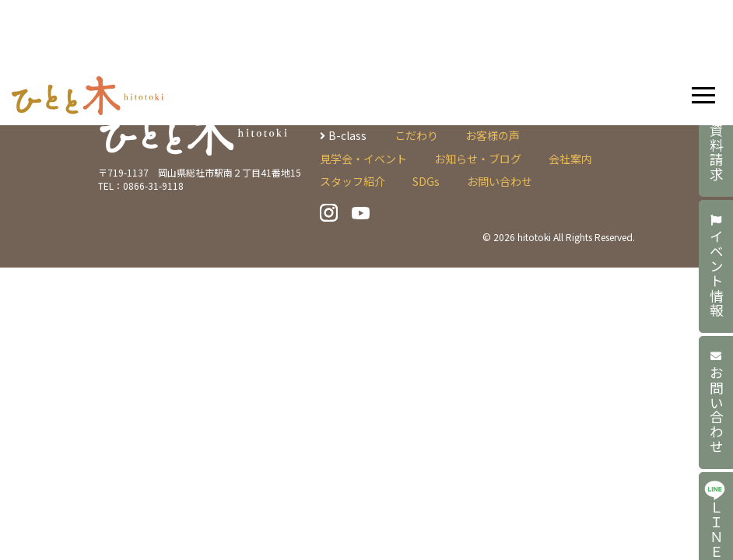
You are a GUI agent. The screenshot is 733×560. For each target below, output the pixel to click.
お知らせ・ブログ (478, 159)
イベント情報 (716, 266)
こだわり (416, 135)
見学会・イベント (363, 159)
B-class (347, 135)
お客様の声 (493, 135)
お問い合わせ (716, 402)
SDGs (426, 181)
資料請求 (716, 145)
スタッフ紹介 (352, 181)
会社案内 (570, 159)
